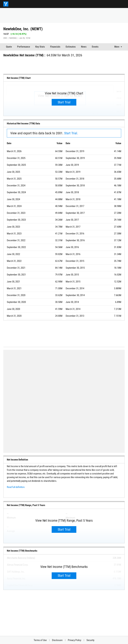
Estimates (71, 47)
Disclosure (57, 640)
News (84, 47)
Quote (9, 47)
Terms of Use (40, 640)
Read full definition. (16, 487)
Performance (24, 47)
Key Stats (40, 47)
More (117, 47)
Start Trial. (71, 133)
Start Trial (64, 102)
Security (90, 640)
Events (95, 47)
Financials (55, 47)
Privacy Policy (74, 640)
